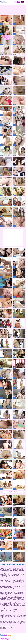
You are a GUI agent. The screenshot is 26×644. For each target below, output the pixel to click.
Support (9, 643)
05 (14, 492)
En (23, 2)
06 (17, 492)
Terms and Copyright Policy (17, 643)
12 (21, 492)
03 (9, 492)
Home (5, 643)
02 (7, 492)
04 (12, 492)
